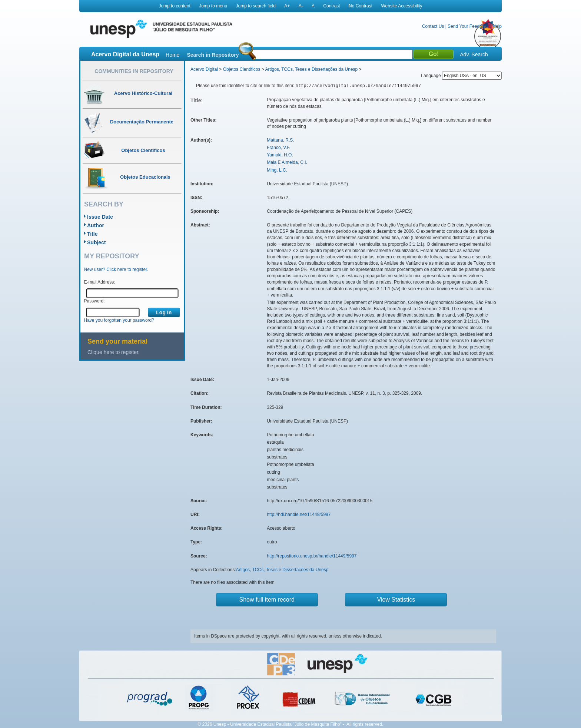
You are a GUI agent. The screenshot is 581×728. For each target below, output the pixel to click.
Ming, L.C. (277, 170)
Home (172, 55)
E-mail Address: (100, 282)
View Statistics (396, 600)
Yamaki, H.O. (280, 155)
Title (92, 234)
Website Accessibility (401, 6)
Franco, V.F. (279, 148)
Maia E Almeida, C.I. (287, 162)
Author (96, 225)
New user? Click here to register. (116, 269)
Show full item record (267, 600)
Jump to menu (213, 6)
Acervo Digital (204, 69)
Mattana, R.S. (280, 140)
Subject (97, 242)
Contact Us (433, 26)
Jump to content (174, 6)
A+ (287, 6)
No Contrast (361, 6)
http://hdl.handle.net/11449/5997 (299, 514)
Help (497, 26)
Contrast (331, 6)
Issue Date (100, 217)
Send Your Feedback (468, 26)
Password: (94, 301)
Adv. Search (474, 54)
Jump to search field (256, 6)
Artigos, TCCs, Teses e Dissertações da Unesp (311, 69)
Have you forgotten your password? (119, 320)
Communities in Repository (134, 71)
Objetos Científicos (242, 69)
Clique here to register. (114, 352)
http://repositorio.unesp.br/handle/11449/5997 (312, 556)
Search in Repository (213, 55)
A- (301, 6)
